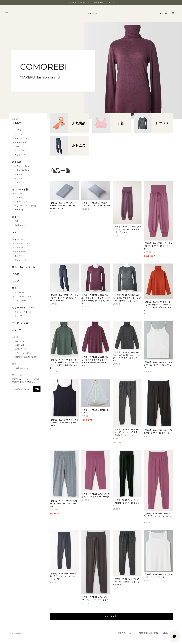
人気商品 (17, 123)
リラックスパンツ (22, 170)
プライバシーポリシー (24, 353)
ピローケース (20, 292)
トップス (17, 130)
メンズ (16, 281)
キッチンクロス (21, 248)
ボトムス (17, 162)
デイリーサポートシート (25, 260)
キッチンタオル (21, 243)
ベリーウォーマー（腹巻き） (27, 206)
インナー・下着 (20, 190)
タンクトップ (20, 151)
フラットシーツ (21, 301)
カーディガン (20, 143)
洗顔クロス (19, 256)
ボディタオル (20, 252)
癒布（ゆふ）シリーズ (24, 267)
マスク (16, 232)
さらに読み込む (111, 616)
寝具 (15, 288)
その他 (16, 274)
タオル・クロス (20, 240)
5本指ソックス (21, 225)
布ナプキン (19, 210)
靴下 (15, 217)
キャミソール (20, 155)
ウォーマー (19, 316)
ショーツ (18, 198)
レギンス (18, 174)
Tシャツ (18, 147)
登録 (37, 389)
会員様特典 (20, 345)
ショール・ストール (23, 312)
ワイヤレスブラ (21, 202)
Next (175, 71)
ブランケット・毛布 (23, 296)
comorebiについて (23, 341)
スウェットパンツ (22, 166)
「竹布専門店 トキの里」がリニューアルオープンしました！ (91, 2)
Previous (7, 71)
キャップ (17, 330)
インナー (18, 193)
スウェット (19, 134)
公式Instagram (22, 368)
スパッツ (18, 178)
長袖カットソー (21, 138)
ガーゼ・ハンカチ (21, 323)
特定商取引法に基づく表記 (26, 357)
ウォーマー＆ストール (24, 308)
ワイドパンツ (20, 182)
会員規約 (166, 633)
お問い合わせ (21, 349)
